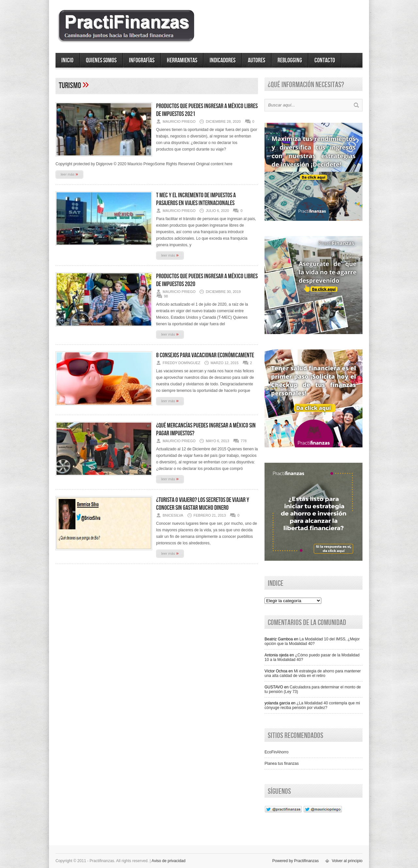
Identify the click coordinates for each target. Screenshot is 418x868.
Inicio (67, 60)
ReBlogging (290, 60)
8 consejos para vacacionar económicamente (205, 355)
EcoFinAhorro (276, 752)
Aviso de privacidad (169, 861)
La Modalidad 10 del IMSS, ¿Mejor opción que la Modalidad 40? (312, 641)
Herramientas (182, 60)
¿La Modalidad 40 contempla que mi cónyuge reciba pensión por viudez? (312, 705)
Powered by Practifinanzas (296, 861)
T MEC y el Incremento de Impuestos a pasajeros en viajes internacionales (196, 199)
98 (166, 296)
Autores (257, 60)
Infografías (142, 60)
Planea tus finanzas (282, 764)
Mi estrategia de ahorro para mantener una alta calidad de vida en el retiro (313, 673)
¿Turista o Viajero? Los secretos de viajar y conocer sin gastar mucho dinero (203, 504)
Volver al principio (347, 861)
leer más (69, 174)
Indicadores (223, 60)
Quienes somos (101, 60)
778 (244, 441)
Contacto (325, 60)
